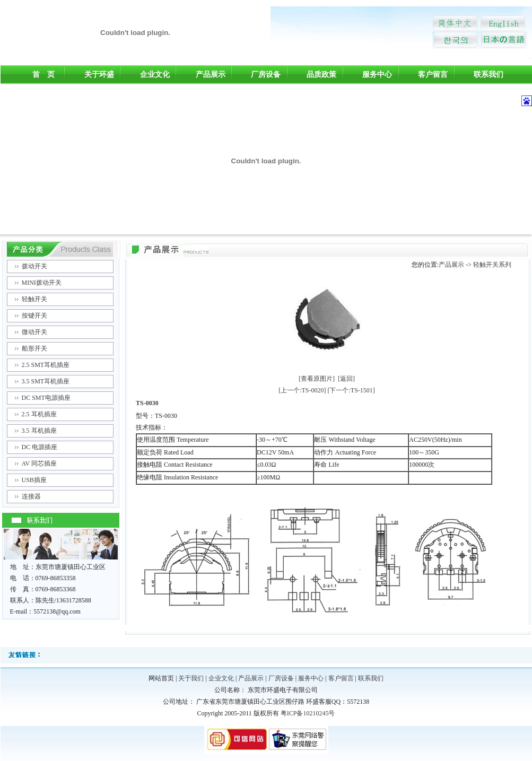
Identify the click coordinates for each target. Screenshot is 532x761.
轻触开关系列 (492, 265)
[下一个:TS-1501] (351, 390)
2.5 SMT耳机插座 (46, 365)
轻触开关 (34, 299)
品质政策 (321, 75)
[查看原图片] (317, 379)
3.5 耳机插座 (39, 431)
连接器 (31, 496)
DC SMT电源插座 (46, 398)
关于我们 (191, 678)
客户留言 (433, 75)
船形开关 (34, 348)
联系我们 (489, 75)
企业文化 (155, 75)
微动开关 (34, 332)
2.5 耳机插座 (39, 414)
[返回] (346, 379)
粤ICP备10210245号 (308, 713)
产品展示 (211, 75)
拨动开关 (34, 266)
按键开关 (34, 316)
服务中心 (377, 75)
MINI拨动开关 (42, 283)
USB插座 (34, 480)
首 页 (43, 75)
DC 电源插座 (40, 447)
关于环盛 (99, 75)
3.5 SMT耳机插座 (46, 381)
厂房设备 (266, 75)
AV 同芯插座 (40, 463)
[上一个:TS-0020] (302, 390)
